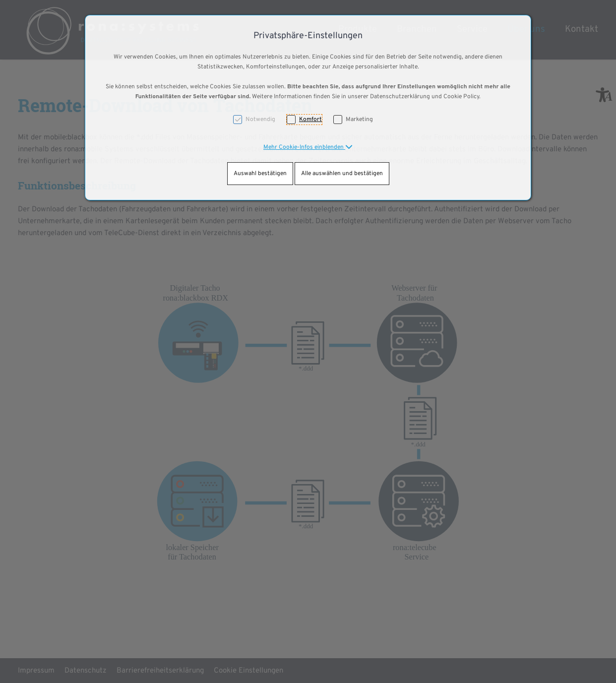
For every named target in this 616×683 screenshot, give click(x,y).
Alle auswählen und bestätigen (342, 174)
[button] (308, 147)
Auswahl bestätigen (260, 174)
